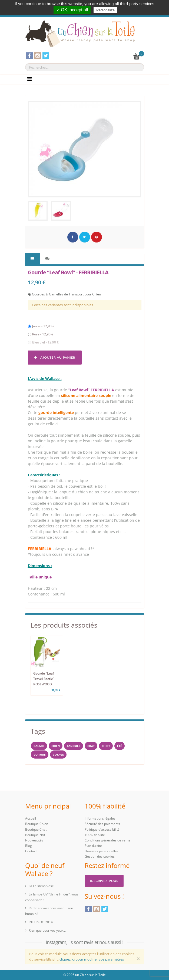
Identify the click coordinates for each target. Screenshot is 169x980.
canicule (74, 746)
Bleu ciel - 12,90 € (43, 342)
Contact (31, 851)
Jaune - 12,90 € (41, 326)
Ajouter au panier (55, 357)
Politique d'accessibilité (102, 829)
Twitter (105, 909)
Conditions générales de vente (107, 840)
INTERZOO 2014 (41, 922)
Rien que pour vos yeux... (47, 930)
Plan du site (93, 846)
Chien (56, 746)
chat (91, 746)
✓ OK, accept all (72, 10)
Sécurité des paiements (102, 824)
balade (39, 746)
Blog (29, 846)
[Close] (138, 959)
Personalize (105, 10)
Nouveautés (34, 840)
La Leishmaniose (41, 886)
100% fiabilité (95, 835)
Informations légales (100, 818)
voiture (40, 755)
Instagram (97, 909)
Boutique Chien (37, 824)
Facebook (88, 909)
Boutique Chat (36, 829)
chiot (106, 746)
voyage (58, 755)
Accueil (31, 818)
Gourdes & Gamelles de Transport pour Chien (66, 294)
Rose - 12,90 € (41, 334)
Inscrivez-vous (104, 881)
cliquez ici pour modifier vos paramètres (92, 959)
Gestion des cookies (100, 856)
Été (120, 746)
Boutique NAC (36, 835)
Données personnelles (102, 851)
